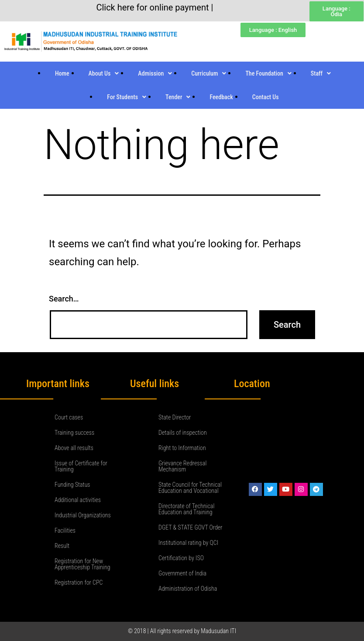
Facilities (65, 530)
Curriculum (209, 73)
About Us (104, 73)
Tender (178, 97)
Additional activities (78, 500)
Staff (321, 73)
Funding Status (72, 485)
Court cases (69, 417)
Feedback (221, 97)
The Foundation (268, 73)
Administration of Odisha (188, 589)
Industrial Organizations (83, 515)
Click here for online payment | (155, 7)
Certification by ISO (181, 558)
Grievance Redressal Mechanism (182, 466)
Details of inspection (183, 433)
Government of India (182, 573)
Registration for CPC (79, 582)
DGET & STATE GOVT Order (190, 527)
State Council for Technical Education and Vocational (190, 488)
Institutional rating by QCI (188, 543)
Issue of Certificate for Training (81, 466)
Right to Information (182, 448)
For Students (127, 97)
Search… (64, 299)
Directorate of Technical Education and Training (186, 509)
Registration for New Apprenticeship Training (82, 564)
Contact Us (266, 97)
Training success (74, 433)
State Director (175, 417)
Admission (155, 73)
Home (62, 73)
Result (62, 546)
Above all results (74, 448)
